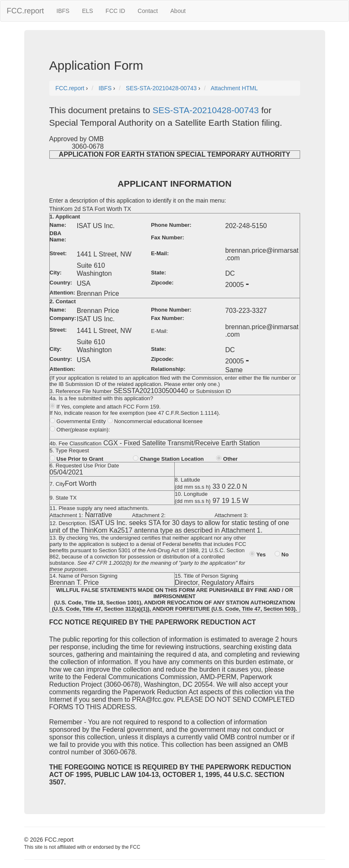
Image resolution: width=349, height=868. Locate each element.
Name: (58, 225)
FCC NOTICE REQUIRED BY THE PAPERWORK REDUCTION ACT (153, 622)
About (178, 11)
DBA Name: (58, 236)
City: (56, 273)
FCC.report (25, 11)
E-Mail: (160, 253)
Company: (63, 318)
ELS (87, 11)
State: (158, 273)
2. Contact (63, 301)
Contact (148, 11)
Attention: (62, 293)
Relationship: (168, 369)
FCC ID (116, 11)
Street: (58, 253)
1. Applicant (65, 217)
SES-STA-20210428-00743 (206, 110)
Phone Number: (171, 225)
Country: (61, 283)
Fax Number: (167, 237)
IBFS (63, 11)
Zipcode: (162, 283)
